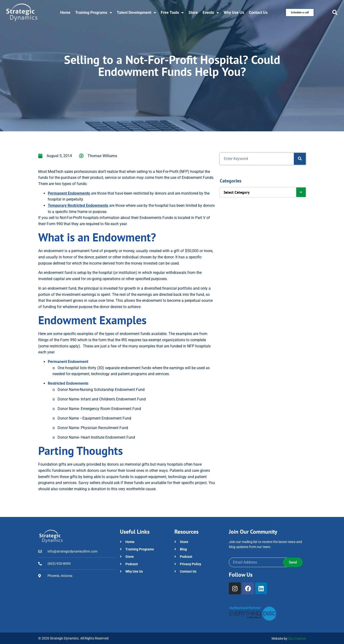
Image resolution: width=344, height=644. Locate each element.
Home (65, 13)
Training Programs (94, 13)
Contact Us (258, 13)
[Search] (300, 159)
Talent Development (136, 13)
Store (193, 13)
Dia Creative (297, 639)
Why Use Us (234, 13)
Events (211, 13)
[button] (335, 13)
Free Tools (172, 13)
